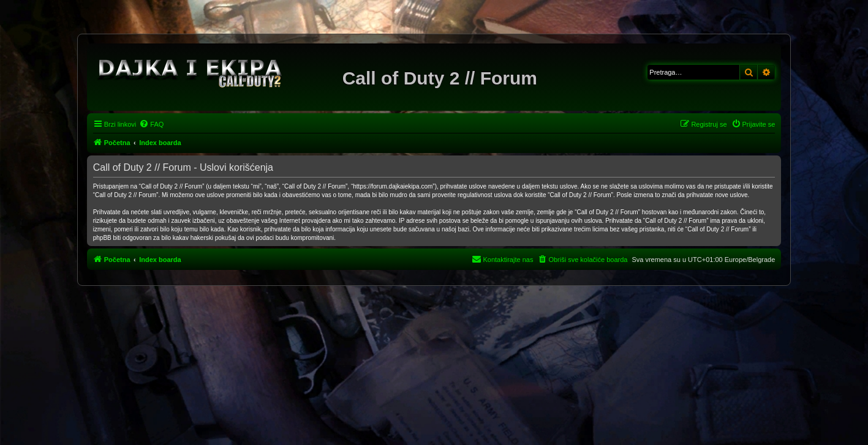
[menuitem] (151, 124)
